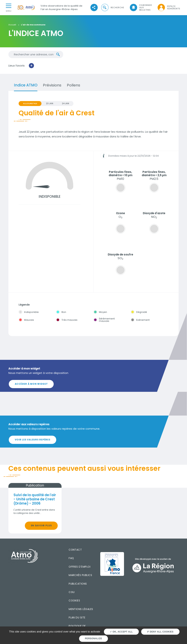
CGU (72, 592)
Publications (78, 584)
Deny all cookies (160, 632)
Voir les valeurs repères (33, 440)
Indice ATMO (26, 85)
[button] (112, 8)
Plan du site (77, 618)
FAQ (71, 558)
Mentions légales (81, 609)
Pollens (74, 85)
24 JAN (65, 103)
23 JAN (50, 103)
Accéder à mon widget (31, 384)
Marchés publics (80, 575)
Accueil (12, 25)
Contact (75, 550)
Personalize (93, 639)
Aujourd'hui (30, 103)
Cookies (74, 601)
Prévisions (52, 85)
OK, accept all (121, 632)
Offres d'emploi (80, 567)
